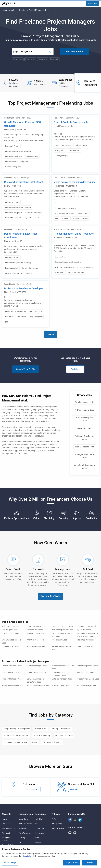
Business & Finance (64, 736)
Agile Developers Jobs (85, 672)
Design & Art (41, 729)
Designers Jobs (84, 428)
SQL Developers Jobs (10, 633)
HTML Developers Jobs (36, 626)
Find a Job (6, 833)
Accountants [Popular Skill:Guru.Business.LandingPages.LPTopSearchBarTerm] (43, 59)
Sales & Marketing (42, 736)
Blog (37, 824)
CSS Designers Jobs (10, 630)
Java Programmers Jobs (37, 633)
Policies (56, 814)
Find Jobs (75, 369)
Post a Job (93, 3)
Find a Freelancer (9, 828)
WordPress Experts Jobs (84, 419)
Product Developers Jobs (12, 666)
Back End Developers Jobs (37, 630)
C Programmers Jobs (10, 646)
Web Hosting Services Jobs (62, 630)
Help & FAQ (39, 819)
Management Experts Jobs (84, 456)
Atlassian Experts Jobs (61, 686)
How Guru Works (25, 824)
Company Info (26, 814)
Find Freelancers (32, 789)
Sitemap (38, 842)
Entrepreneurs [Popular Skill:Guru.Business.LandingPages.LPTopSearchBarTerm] (18, 59)
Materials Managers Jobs (62, 679)
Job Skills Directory (18, 10)
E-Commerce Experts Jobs (87, 626)
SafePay (22, 838)
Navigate (7, 814)
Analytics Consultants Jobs (38, 640)
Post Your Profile (74, 51)
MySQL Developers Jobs (86, 630)
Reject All (89, 863)
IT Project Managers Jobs (87, 686)
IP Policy (55, 819)
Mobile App (39, 833)
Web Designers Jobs (10, 626)
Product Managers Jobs (36, 672)
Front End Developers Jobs (62, 626)
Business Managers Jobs (37, 666)
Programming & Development (17, 729)
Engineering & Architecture (15, 742)
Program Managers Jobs (12, 679)
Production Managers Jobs (13, 686)
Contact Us (39, 828)
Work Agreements (26, 833)
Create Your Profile (26, 369)
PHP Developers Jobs (84, 410)
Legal (35, 742)
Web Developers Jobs (84, 402)
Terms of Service (58, 828)
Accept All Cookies (72, 863)
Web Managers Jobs (84, 447)
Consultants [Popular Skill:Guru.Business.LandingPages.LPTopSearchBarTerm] (54, 59)
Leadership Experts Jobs (12, 672)
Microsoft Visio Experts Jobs (88, 679)
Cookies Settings (10, 863)
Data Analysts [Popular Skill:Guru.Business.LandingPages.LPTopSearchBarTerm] (30, 59)
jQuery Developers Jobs (36, 646)
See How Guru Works (50, 596)
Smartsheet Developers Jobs (38, 686)
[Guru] (8, 4)
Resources (40, 814)
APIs (37, 838)
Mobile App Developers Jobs (87, 640)
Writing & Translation (61, 729)
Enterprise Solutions (6, 839)
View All (50, 335)
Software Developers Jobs (84, 438)
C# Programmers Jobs (85, 646)
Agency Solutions (9, 845)
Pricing (21, 842)
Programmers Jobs (59, 640)
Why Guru (22, 828)
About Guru (23, 819)
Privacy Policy (57, 824)
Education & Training (52, 742)
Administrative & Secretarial (16, 736)
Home (5, 10)
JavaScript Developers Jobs (84, 467)
